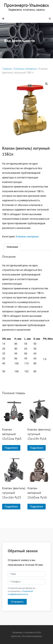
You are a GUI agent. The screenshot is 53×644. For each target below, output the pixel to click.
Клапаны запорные (25, 69)
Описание (12, 247)
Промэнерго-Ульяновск (26, 5)
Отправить (17, 602)
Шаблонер (16, 636)
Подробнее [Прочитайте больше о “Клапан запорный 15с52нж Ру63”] (11, 448)
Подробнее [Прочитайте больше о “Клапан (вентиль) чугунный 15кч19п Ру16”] (37, 448)
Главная (7, 69)
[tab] (12, 247)
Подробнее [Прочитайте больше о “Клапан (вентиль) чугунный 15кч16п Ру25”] (11, 507)
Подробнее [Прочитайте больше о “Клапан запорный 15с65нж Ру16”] (37, 507)
